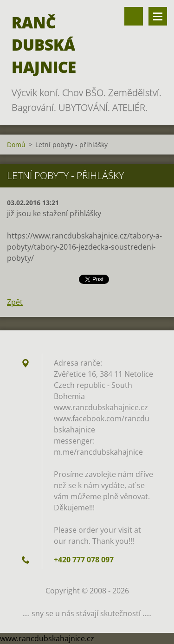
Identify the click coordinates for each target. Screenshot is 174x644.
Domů (16, 145)
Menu (158, 16)
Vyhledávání (134, 16)
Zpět (15, 302)
